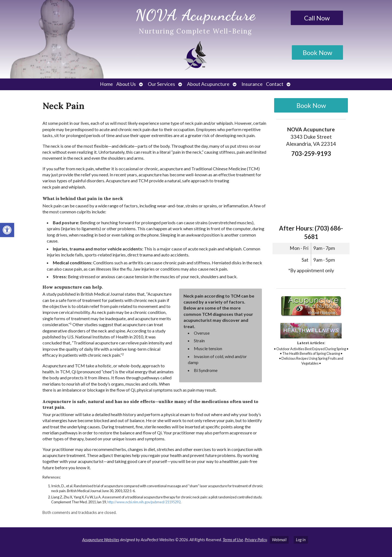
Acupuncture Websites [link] (101, 540)
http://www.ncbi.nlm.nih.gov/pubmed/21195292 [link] (144, 502)
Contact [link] (275, 84)
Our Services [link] (161, 84)
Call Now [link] (317, 18)
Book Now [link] (317, 52)
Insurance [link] (252, 84)
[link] (7, 230)
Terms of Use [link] (233, 540)
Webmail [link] (279, 540)
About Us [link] (126, 84)
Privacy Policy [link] (256, 540)
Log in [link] (301, 540)
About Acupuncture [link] (208, 84)
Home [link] (106, 84)
